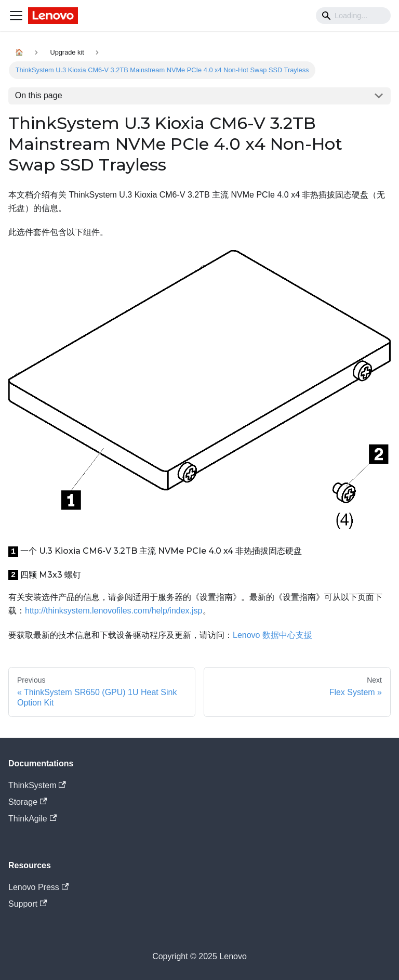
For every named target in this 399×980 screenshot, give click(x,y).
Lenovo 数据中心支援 (272, 635)
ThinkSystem (37, 785)
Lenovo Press (38, 887)
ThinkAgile (32, 819)
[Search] (353, 16)
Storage (28, 802)
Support (28, 904)
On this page (39, 95)
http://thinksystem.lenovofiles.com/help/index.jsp (114, 611)
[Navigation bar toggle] (16, 16)
